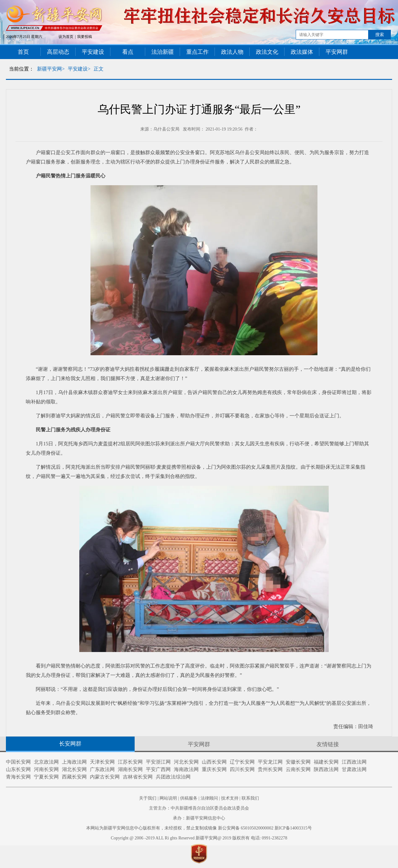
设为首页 (66, 37)
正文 (99, 69)
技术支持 (230, 798)
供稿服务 (189, 798)
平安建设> (79, 69)
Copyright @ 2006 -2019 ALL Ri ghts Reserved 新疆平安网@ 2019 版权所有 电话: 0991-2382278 (199, 838)
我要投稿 (85, 37)
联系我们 (250, 798)
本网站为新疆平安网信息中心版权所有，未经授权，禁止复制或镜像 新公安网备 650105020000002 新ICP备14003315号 (199, 828)
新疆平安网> (51, 69)
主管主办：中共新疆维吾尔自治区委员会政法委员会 (199, 808)
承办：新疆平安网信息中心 (199, 818)
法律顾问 (209, 798)
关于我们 (148, 798)
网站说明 (168, 798)
